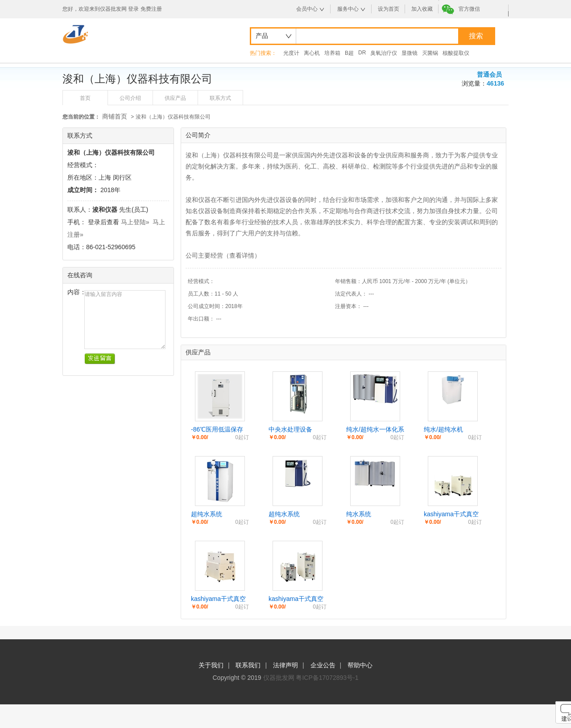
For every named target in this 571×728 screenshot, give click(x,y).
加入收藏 (422, 9)
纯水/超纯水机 (443, 429)
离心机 (312, 53)
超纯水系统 (207, 514)
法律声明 (285, 665)
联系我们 (248, 665)
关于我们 (211, 665)
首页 (85, 98)
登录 (133, 9)
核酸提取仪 (456, 53)
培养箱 (332, 53)
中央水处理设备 (290, 429)
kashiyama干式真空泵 (451, 514)
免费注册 (151, 9)
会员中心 (307, 9)
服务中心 (348, 9)
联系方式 (220, 98)
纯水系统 (359, 514)
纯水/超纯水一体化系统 (375, 430)
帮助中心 (360, 665)
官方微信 (469, 9)
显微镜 (410, 53)
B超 (349, 53)
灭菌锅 (430, 53)
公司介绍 (130, 98)
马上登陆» (135, 222)
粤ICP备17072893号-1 (327, 678)
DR (362, 53)
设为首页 (389, 9)
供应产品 (175, 98)
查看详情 (242, 255)
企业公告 (323, 665)
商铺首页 (115, 116)
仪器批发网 (279, 678)
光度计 (291, 53)
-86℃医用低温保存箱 (217, 430)
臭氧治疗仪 (384, 53)
